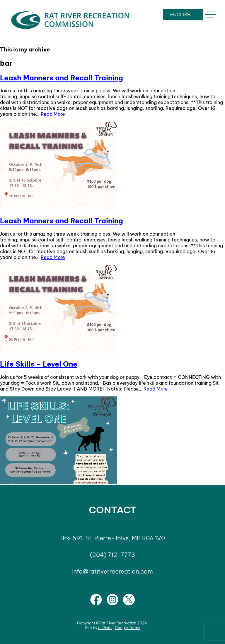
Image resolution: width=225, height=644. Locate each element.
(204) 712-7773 (112, 555)
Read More (53, 114)
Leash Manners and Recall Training (62, 78)
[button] (210, 14)
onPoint (105, 628)
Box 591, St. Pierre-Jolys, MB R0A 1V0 (113, 538)
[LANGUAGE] (183, 15)
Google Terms (127, 628)
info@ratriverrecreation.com (112, 571)
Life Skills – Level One (39, 364)
